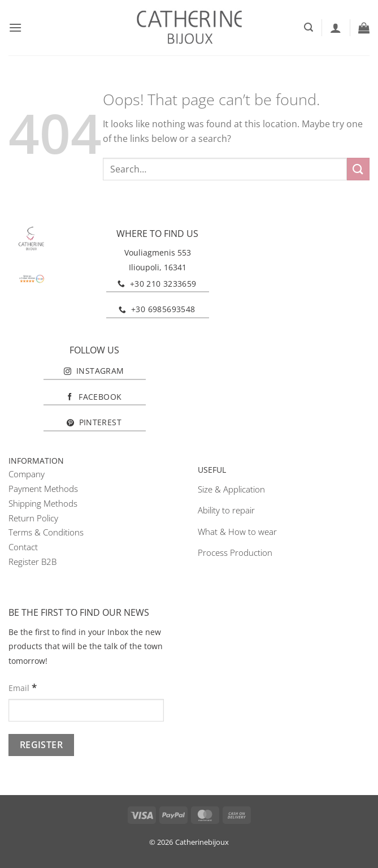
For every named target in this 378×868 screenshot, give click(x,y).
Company (27, 474)
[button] (15, 27)
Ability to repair (226, 510)
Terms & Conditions (46, 532)
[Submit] (358, 169)
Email (23, 687)
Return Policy (33, 518)
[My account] (336, 28)
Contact (23, 547)
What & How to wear (237, 532)
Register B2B (32, 562)
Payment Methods (43, 489)
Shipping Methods (43, 503)
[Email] (86, 710)
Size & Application (231, 489)
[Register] (41, 745)
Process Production (235, 552)
